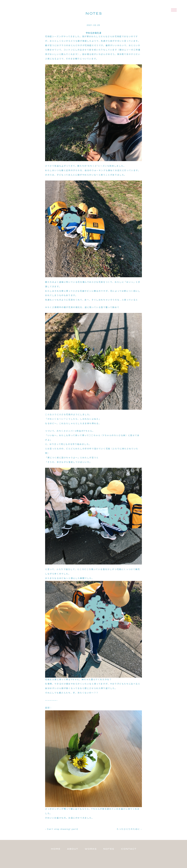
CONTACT (129, 849)
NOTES (109, 849)
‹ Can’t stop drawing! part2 (62, 829)
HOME (56, 849)
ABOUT (73, 849)
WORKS (91, 849)
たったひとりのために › (129, 829)
